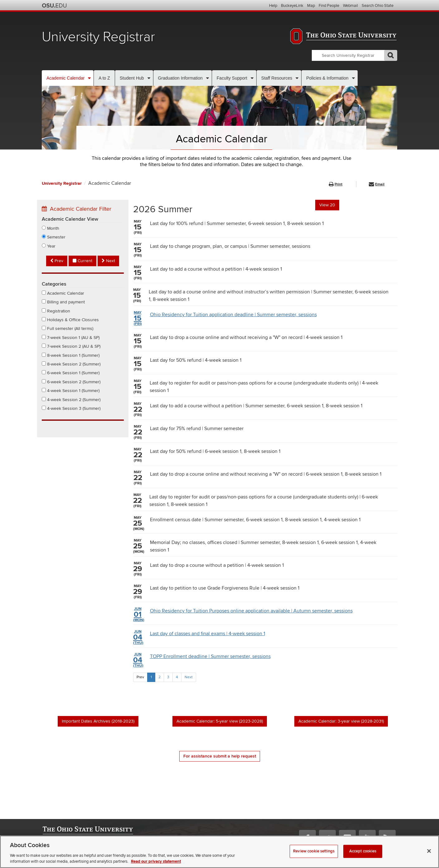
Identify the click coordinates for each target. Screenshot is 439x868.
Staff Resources (277, 78)
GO (391, 55)
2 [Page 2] (159, 677)
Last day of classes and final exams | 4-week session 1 (199, 637)
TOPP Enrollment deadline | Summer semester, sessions (202, 660)
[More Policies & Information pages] (353, 78)
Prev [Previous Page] (140, 677)
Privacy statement (57, 857)
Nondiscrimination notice (86, 851)
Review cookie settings (95, 857)
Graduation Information (180, 78)
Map (311, 6)
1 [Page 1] (151, 677)
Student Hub (132, 78)
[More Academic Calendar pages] (89, 78)
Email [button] (377, 184)
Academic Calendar (65, 78)
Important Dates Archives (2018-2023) (98, 721)
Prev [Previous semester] (57, 261)
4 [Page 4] (177, 677)
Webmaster (52, 851)
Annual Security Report (130, 851)
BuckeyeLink (292, 6)
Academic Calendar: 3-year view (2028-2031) (341, 721)
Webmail (350, 6)
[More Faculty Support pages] (252, 78)
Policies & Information (327, 78)
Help (273, 6)
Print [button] (336, 184)
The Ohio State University (54, 6)
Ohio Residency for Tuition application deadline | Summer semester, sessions (225, 318)
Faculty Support (232, 78)
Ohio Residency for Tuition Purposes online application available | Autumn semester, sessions (243, 615)
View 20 (327, 205)
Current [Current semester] (82, 261)
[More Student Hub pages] (149, 78)
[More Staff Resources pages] (297, 78)
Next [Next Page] (189, 677)
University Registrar (98, 37)
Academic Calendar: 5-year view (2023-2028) (220, 721)
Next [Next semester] (108, 261)
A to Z (104, 78)
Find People (329, 6)
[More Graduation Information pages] (207, 78)
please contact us (381, 857)
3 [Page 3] (168, 677)
